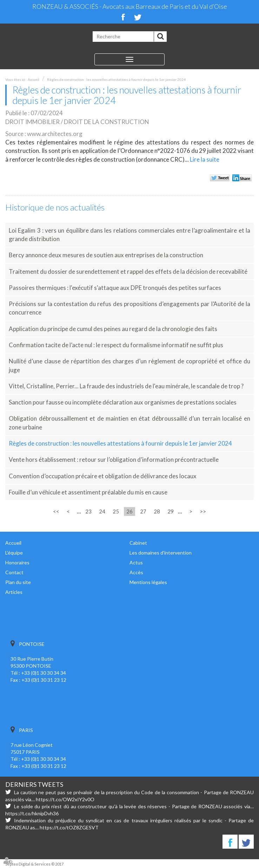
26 (129, 511)
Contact (14, 572)
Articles (14, 592)
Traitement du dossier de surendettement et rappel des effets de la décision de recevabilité (128, 271)
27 (143, 511)
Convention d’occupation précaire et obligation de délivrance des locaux (103, 476)
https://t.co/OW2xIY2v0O (65, 799)
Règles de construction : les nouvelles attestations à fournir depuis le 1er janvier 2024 (116, 79)
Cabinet (138, 543)
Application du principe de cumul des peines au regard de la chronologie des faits (113, 329)
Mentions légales (148, 582)
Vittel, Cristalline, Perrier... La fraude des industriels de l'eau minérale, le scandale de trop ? (126, 386)
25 (116, 511)
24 (102, 511)
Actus (136, 562)
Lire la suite (205, 159)
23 (88, 511)
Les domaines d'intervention (161, 553)
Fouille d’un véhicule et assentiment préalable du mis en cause (88, 492)
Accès (136, 572)
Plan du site (18, 582)
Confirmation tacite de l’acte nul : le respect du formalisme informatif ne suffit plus (116, 345)
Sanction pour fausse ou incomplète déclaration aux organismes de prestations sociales (123, 402)
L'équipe (14, 553)
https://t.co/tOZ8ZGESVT (69, 827)
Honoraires (17, 562)
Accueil (34, 79)
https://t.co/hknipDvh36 (32, 813)
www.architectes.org (55, 134)
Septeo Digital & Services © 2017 (34, 864)
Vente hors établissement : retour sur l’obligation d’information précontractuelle (114, 459)
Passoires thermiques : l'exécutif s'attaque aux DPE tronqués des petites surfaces (115, 288)
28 (157, 511)
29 (171, 511)
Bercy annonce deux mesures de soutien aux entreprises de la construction (106, 255)
